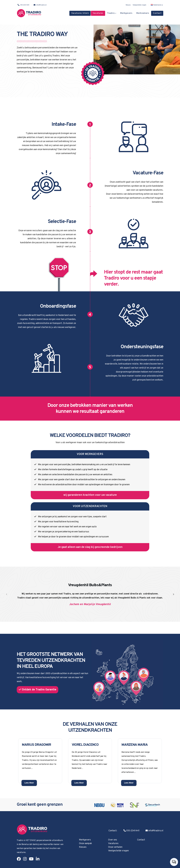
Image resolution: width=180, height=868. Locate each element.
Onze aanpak (85, 844)
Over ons (113, 840)
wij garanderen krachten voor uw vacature (90, 495)
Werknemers (143, 13)
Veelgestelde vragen (139, 5)
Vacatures (98, 13)
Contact (157, 13)
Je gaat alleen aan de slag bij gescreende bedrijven (90, 547)
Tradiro (111, 13)
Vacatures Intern (80, 13)
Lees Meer (29, 783)
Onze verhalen (115, 847)
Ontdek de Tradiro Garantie (37, 690)
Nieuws (128, 5)
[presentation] (7, 595)
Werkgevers (126, 13)
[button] (156, 5)
